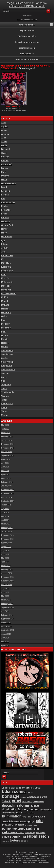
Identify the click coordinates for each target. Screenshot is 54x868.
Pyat (3, 332)
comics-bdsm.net (27, 25)
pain (38, 821)
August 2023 (6, 547)
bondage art (24, 797)
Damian (5, 168)
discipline (10, 805)
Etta (3, 199)
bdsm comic (14, 791)
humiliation (12, 816)
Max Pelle (6, 286)
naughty (29, 821)
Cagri (4, 153)
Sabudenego (7, 351)
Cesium (5, 161)
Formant (5, 218)
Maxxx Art (6, 290)
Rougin (5, 347)
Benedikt (6, 149)
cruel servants (38, 802)
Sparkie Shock (8, 370)
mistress (19, 821)
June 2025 (5, 467)
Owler (4, 316)
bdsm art (24, 788)
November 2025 (7, 448)
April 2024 (5, 520)
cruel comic (27, 802)
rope (22, 829)
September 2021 (8, 607)
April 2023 (5, 562)
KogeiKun (6, 267)
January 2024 (7, 531)
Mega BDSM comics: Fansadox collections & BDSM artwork (27, 5)
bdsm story (30, 792)
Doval (4, 187)
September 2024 (8, 501)
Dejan (4, 180)
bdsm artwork (35, 788)
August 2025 (6, 459)
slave (5, 837)
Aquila (4, 126)
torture (15, 840)
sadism (32, 828)
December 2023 (7, 535)
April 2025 (5, 474)
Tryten (4, 400)
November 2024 (7, 493)
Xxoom (5, 415)
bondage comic (38, 797)
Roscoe (5, 343)
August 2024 (6, 505)
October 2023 (7, 543)
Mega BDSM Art (27, 31)
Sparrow (5, 373)
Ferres (4, 214)
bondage (11, 796)
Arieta (4, 141)
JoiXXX (5, 248)
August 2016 (6, 634)
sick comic (41, 833)
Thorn (4, 389)
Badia (4, 145)
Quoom (5, 335)
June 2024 (5, 512)
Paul (3, 320)
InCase (5, 244)
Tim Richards (8, 392)
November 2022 (7, 581)
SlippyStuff (7, 366)
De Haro (5, 176)
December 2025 (7, 444)
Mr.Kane (5, 305)
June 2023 (5, 554)
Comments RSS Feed (31, 20)
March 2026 (6, 433)
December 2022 (7, 577)
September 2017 (8, 630)
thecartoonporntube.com (27, 42)
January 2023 (7, 573)
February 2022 (7, 604)
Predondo (6, 328)
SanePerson (7, 354)
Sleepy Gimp (7, 362)
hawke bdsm (31, 813)
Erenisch (6, 191)
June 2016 (5, 638)
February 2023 (7, 569)
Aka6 (4, 122)
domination (10, 809)
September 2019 (8, 619)
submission (38, 836)
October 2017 (7, 626)
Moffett (5, 297)
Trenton (5, 396)
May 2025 (5, 471)
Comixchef (6, 164)
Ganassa (5, 221)
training (24, 841)
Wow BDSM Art (27, 54)
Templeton (6, 385)
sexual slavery (30, 833)
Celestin (5, 157)
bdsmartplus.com (27, 48)
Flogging (15, 813)
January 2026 (7, 440)
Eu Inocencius (8, 202)
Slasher (5, 358)
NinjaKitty (6, 313)
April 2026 (5, 429)
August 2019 (6, 623)
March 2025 (6, 478)
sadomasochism (13, 832)
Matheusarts (7, 282)
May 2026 (5, 425)
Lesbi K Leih (7, 271)
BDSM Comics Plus (27, 36)
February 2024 (7, 528)
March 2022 (6, 600)
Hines (4, 233)
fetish (42, 810)
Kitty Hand (6, 263)
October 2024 (7, 497)
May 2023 (5, 558)
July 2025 (5, 463)
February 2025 (7, 482)
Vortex (4, 411)
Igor (3, 240)
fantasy (23, 809)
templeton (6, 841)
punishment (10, 829)
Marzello (5, 278)
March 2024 (6, 524)
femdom (34, 809)
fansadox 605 (11, 110)
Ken (3, 259)
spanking (18, 836)
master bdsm (8, 821)
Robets (5, 339)
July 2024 (5, 509)
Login (30, 15)
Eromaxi (5, 195)
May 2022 (5, 596)
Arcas (4, 130)
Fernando (6, 210)
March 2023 (6, 566)
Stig (3, 381)
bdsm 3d (14, 788)
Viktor (4, 408)
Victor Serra (7, 404)
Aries (4, 138)
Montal (5, 301)
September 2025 (8, 455)
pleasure (8, 825)
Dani (3, 172)
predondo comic (31, 825)
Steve (4, 377)
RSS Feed (20, 20)
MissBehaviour (8, 294)
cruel (16, 801)
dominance (29, 805)
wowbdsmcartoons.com (27, 59)
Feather (5, 206)
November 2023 (7, 539)
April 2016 (5, 645)
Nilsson (5, 309)
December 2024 (7, 490)
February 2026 (7, 436)
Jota (3, 252)
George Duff (7, 225)
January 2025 (7, 486)
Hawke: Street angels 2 (14, 106)
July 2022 (5, 588)
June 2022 (5, 592)
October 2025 (7, 452)
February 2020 (7, 615)
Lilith (4, 275)
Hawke (19, 110)
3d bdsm (6, 788)
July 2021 (5, 611)
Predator (5, 324)
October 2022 (7, 585)
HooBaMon (7, 237)
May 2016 (5, 642)
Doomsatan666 (8, 183)
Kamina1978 (7, 256)
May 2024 (5, 516)
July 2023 (5, 550)
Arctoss (5, 134)
